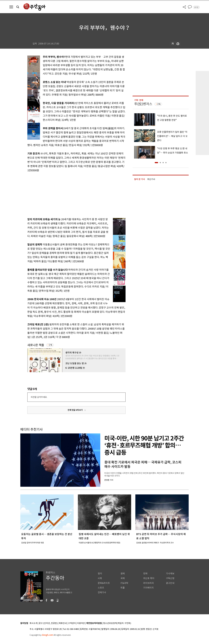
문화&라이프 (104, 583)
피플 (123, 588)
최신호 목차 (149, 578)
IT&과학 (124, 583)
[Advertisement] (69, 194)
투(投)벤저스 (143, 104)
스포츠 (101, 588)
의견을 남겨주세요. (39, 397)
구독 (50, 345)
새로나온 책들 (36, 345)
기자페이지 (148, 588)
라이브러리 (148, 583)
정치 (100, 574)
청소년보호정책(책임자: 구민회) (117, 623)
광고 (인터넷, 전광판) (48, 623)
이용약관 (81, 623)
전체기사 (102, 592)
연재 (145, 574)
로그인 (196, 7)
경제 (123, 574)
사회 (100, 578)
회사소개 (34, 623)
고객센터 (72, 623)
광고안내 (170, 583)
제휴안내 (63, 623)
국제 (123, 578)
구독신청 (170, 578)
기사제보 (170, 574)
